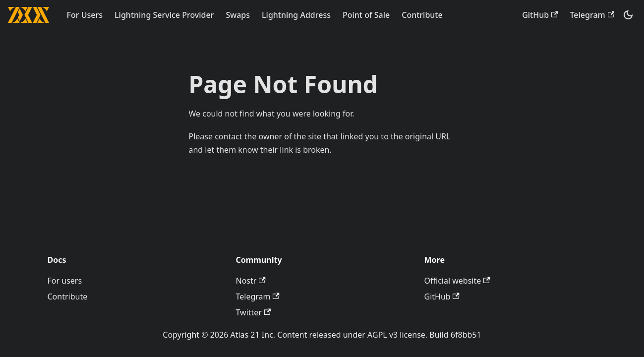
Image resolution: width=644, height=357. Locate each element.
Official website (457, 281)
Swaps (238, 15)
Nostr (251, 281)
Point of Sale (366, 15)
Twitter (254, 312)
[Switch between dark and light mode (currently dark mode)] (628, 15)
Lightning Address (296, 15)
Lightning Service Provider (164, 15)
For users (65, 281)
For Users (85, 15)
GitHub (540, 15)
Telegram (592, 15)
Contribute (422, 15)
